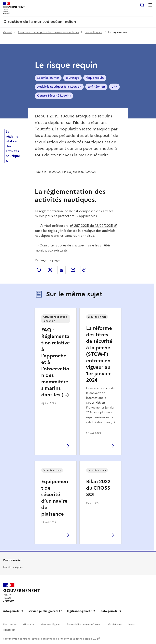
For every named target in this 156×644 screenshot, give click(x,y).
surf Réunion (96, 87)
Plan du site (10, 625)
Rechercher (142, 5)
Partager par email (73, 270)
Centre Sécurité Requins (54, 96)
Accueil (8, 32)
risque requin (95, 78)
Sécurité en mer (48, 78)
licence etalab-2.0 (86, 639)
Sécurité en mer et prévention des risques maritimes (48, 32)
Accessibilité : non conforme (83, 625)
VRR (114, 87)
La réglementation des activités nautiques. (13, 146)
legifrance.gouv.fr (79, 611)
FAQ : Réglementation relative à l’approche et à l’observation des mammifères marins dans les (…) (56, 362)
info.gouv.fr (11, 611)
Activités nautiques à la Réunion (59, 87)
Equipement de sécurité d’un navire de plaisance (55, 498)
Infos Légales (114, 625)
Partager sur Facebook (39, 270)
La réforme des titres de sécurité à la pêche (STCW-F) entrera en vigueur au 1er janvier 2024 (99, 354)
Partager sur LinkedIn (62, 270)
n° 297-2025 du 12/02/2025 (92, 226)
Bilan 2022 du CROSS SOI (98, 488)
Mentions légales (13, 567)
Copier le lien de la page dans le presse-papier (84, 270)
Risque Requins (93, 32)
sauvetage (72, 78)
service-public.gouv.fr (43, 611)
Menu (150, 5)
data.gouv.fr (109, 611)
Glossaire (29, 625)
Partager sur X (50, 270)
